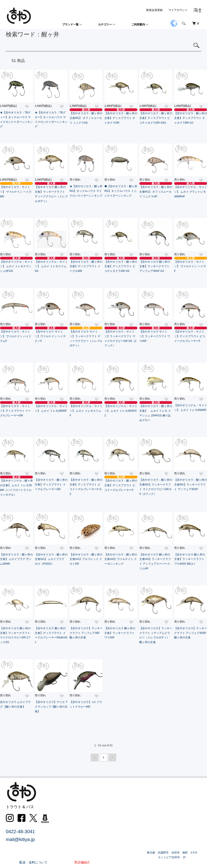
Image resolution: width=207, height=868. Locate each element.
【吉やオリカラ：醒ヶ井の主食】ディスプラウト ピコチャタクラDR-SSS (156, 116)
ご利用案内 (138, 24)
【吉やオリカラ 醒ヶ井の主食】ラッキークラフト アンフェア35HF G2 (156, 265)
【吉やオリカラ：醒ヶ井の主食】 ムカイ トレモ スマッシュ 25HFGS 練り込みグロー (156, 411)
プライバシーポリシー (138, 822)
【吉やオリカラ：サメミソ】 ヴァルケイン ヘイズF (191, 265)
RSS (126, 836)
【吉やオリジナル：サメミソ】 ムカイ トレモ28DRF (51, 407)
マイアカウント (178, 10)
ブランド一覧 (70, 24)
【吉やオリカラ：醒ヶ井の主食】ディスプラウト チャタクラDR (121, 116)
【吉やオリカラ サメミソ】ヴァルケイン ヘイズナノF (51, 335)
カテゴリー (105, 24)
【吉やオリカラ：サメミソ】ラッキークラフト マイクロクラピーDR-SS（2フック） (121, 337)
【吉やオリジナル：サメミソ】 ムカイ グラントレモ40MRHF (191, 190)
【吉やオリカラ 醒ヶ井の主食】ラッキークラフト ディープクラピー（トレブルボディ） (51, 192)
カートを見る (179, 829)
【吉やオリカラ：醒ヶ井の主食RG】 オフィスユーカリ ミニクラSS (86, 116)
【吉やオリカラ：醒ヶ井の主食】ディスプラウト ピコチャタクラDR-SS (121, 265)
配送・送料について (137, 793)
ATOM (136, 836)
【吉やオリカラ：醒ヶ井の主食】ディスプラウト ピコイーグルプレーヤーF (121, 484)
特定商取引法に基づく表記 (142, 815)
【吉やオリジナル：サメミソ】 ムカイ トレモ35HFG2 (121, 409)
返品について (132, 800)
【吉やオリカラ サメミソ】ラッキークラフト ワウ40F (156, 335)
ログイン (176, 822)
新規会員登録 (154, 10)
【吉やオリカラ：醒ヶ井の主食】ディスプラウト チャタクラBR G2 (191, 116)
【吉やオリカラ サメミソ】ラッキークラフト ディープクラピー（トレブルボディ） (86, 337)
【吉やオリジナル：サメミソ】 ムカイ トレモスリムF (86, 409)
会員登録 (176, 815)
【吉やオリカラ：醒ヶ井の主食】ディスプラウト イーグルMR (86, 265)
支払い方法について (137, 807)
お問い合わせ (132, 829)
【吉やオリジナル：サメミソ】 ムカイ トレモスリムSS (51, 265)
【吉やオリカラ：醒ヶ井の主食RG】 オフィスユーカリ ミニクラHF (156, 190)
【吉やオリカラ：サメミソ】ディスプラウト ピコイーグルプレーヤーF (191, 335)
